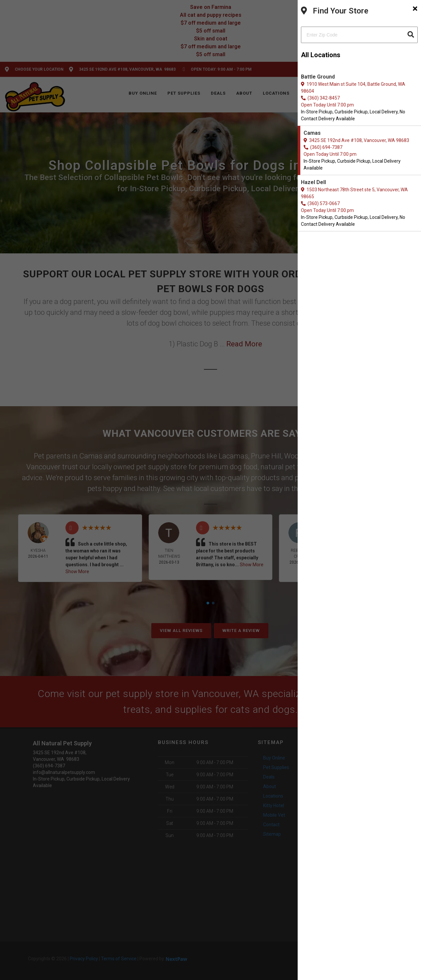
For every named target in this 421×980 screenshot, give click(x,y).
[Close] (415, 9)
